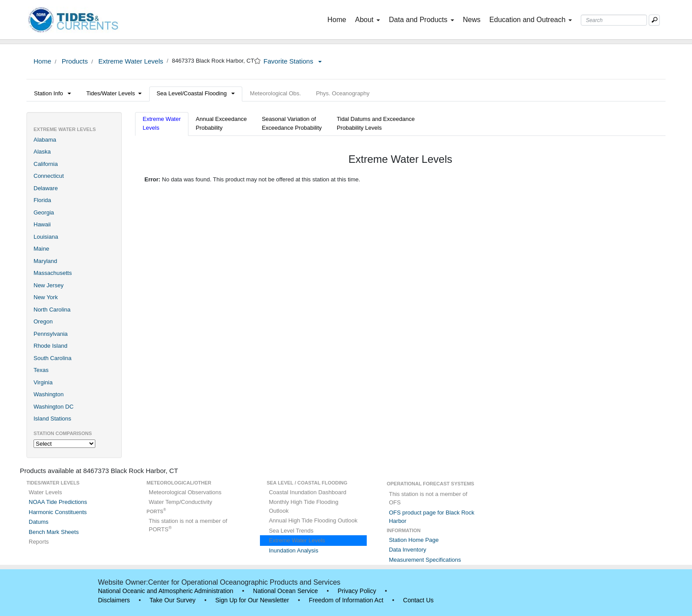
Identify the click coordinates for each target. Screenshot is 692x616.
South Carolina (53, 358)
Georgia (44, 212)
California (46, 164)
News (472, 20)
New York (46, 297)
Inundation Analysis (293, 550)
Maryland (45, 261)
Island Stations (52, 419)
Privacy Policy (357, 591)
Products (74, 61)
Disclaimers (114, 600)
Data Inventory (408, 550)
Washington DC (54, 407)
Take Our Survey (173, 600)
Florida (42, 200)
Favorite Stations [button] (293, 61)
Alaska (42, 152)
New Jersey (49, 285)
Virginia (43, 382)
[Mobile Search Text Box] (654, 20)
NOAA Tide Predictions (58, 502)
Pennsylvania (51, 334)
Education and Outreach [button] (531, 20)
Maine (41, 249)
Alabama (45, 140)
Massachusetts (53, 273)
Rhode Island (51, 346)
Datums (39, 522)
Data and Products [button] (421, 20)
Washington (49, 394)
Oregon (43, 321)
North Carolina (52, 310)
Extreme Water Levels (130, 61)
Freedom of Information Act (346, 600)
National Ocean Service (285, 591)
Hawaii (42, 224)
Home (339, 19)
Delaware (46, 188)
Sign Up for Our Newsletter (252, 600)
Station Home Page (414, 540)
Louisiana (46, 237)
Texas (41, 370)
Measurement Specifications (425, 560)
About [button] (367, 20)
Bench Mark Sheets (54, 532)
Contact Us (418, 600)
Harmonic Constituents (58, 512)
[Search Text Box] (614, 20)
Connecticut (49, 176)
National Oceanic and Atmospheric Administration (166, 591)
